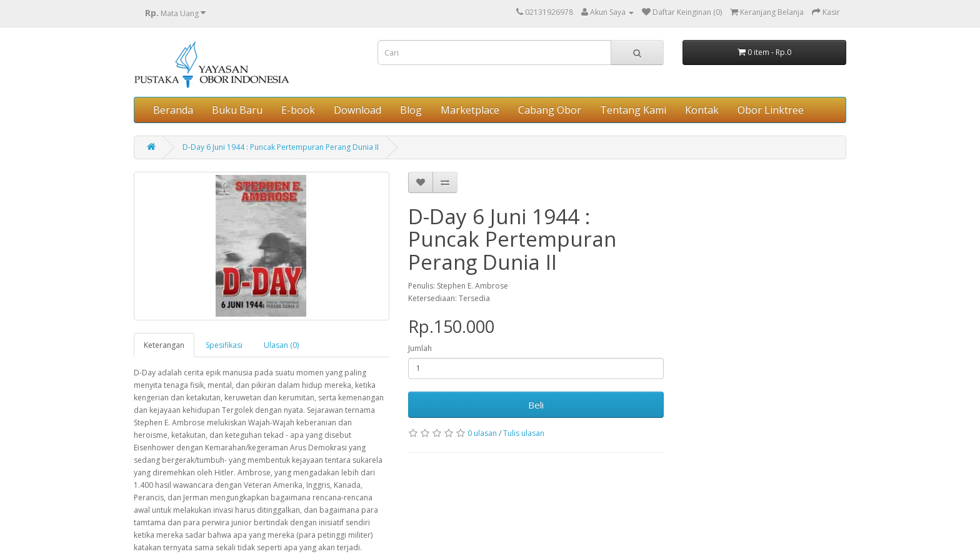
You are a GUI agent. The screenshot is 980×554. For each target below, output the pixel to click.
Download (357, 110)
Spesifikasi (224, 345)
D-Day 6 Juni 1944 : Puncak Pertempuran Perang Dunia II (281, 147)
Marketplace (470, 110)
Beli (536, 405)
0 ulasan (482, 433)
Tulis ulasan (524, 433)
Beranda (173, 110)
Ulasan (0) (281, 345)
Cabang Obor (550, 110)
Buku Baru (237, 110)
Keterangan (164, 345)
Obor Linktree (771, 110)
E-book (298, 110)
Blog (411, 110)
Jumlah (420, 348)
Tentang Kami (633, 110)
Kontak (702, 110)
